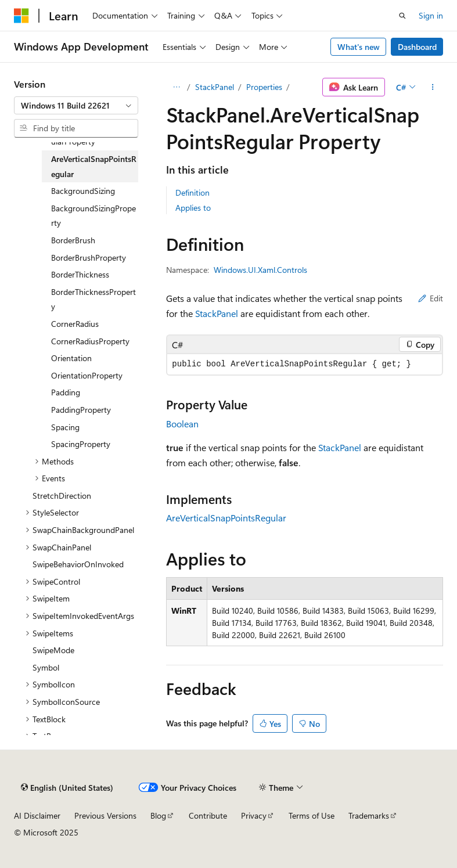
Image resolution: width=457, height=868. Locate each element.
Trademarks (369, 815)
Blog (158, 815)
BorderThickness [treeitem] (80, 274)
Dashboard (417, 47)
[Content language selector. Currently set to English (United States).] (67, 787)
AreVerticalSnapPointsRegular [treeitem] (94, 166)
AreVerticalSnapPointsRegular (226, 518)
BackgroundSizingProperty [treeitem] (93, 216)
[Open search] (402, 16)
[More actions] (433, 87)
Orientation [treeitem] (71, 358)
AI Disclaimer (37, 815)
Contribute (208, 815)
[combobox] (76, 106)
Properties (264, 87)
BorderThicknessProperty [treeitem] (93, 299)
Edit (431, 298)
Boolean (182, 424)
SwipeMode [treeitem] (53, 650)
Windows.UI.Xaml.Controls (260, 270)
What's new (359, 47)
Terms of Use (312, 815)
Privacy (254, 815)
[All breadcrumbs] (176, 87)
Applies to (193, 208)
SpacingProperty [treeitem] (81, 444)
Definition (192, 192)
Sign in (431, 15)
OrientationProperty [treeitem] (87, 375)
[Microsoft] (21, 16)
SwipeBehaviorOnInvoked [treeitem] (78, 564)
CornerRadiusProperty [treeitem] (90, 341)
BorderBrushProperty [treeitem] (89, 257)
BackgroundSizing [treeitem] (83, 191)
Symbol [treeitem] (46, 667)
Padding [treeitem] (66, 392)
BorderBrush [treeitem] (73, 240)
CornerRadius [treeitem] (75, 324)
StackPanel (215, 87)
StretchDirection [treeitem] (62, 496)
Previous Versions (105, 815)
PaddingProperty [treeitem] (81, 410)
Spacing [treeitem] (65, 427)
